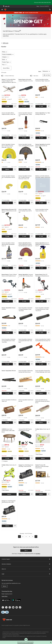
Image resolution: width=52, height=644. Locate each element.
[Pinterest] (17, 607)
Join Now (38, 554)
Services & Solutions (26, 564)
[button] (7, 106)
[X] (6, 607)
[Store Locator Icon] (4, 6)
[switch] (8, 76)
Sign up (5, 586)
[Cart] (50, 10)
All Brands (6, 43)
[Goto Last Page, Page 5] (33, 537)
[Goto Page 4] (29, 537)
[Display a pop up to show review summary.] (11, 99)
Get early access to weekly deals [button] (25, 643)
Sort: (40, 71)
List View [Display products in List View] (47, 75)
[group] (9, 102)
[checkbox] (5, 461)
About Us (26, 569)
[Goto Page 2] (23, 537)
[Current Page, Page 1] (19, 537)
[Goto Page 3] (26, 537)
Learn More (5, 596)
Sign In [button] (26, 550)
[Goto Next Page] (36, 537)
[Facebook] (3, 607)
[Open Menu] (2, 10)
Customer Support (26, 559)
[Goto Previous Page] (16, 537)
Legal (26, 574)
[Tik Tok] (20, 607)
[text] (9, 99)
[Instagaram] (10, 607)
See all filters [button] (6, 68)
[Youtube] (13, 607)
